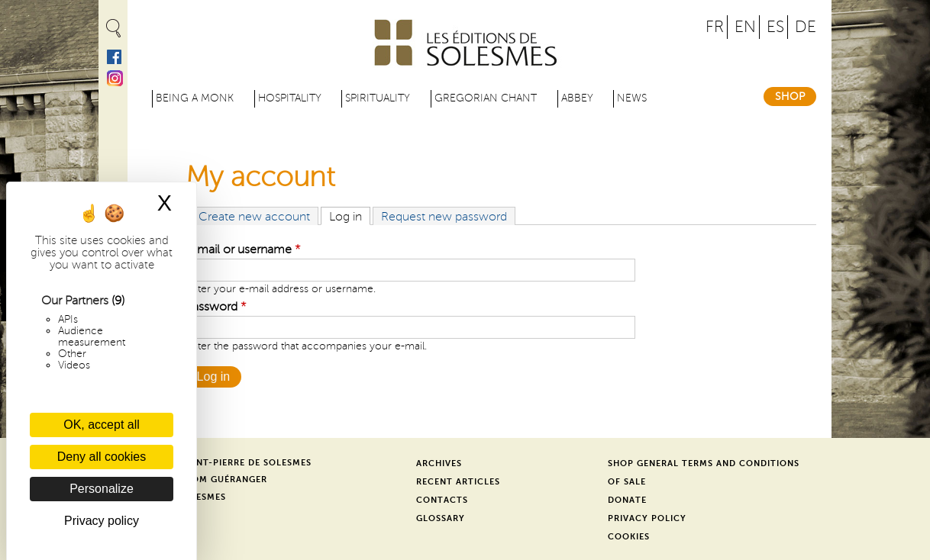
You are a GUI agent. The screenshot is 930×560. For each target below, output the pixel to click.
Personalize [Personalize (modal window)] (102, 489)
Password (216, 307)
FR (715, 27)
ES (775, 27)
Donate (627, 500)
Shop (790, 97)
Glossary (441, 518)
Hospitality (290, 98)
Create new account (254, 217)
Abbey (577, 98)
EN (745, 27)
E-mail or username (243, 249)
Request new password (444, 217)
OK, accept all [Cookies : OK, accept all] (102, 425)
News (632, 98)
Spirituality (378, 98)
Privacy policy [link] (102, 521)
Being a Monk (195, 98)
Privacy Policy (647, 518)
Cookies (629, 537)
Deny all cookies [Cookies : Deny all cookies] (102, 457)
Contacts (442, 500)
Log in (350, 216)
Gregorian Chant (486, 98)
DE (806, 27)
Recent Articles (458, 482)
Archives (439, 463)
